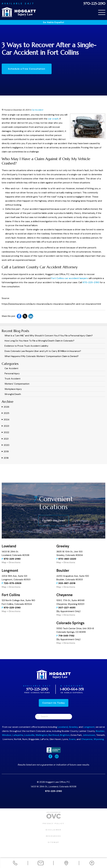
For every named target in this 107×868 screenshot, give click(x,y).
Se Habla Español (54, 22)
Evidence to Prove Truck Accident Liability (26, 346)
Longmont (89, 727)
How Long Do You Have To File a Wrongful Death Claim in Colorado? (39, 341)
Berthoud (54, 735)
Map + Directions (11, 562)
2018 (5, 458)
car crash (53, 119)
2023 (5, 426)
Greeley (73, 727)
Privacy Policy (54, 824)
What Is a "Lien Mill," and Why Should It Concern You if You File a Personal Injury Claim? (49, 336)
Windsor (7, 735)
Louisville (29, 735)
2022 (5, 432)
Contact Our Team (54, 520)
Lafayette (18, 735)
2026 (5, 407)
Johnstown (89, 735)
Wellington (41, 735)
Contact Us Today (54, 703)
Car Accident (37, 110)
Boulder (100, 731)
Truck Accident (13, 379)
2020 (6, 445)
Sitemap (54, 842)
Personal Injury (12, 373)
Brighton (65, 735)
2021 (5, 439)
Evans (72, 739)
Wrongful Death (13, 394)
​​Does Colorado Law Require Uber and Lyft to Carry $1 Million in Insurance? (43, 351)
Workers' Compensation (17, 384)
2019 (5, 451)
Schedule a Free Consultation (27, 69)
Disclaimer (54, 830)
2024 (6, 420)
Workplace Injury (13, 389)
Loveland (63, 727)
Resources (54, 836)
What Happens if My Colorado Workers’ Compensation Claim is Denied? (42, 356)
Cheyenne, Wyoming (93, 739)
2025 (5, 413)
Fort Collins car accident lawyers (70, 278)
